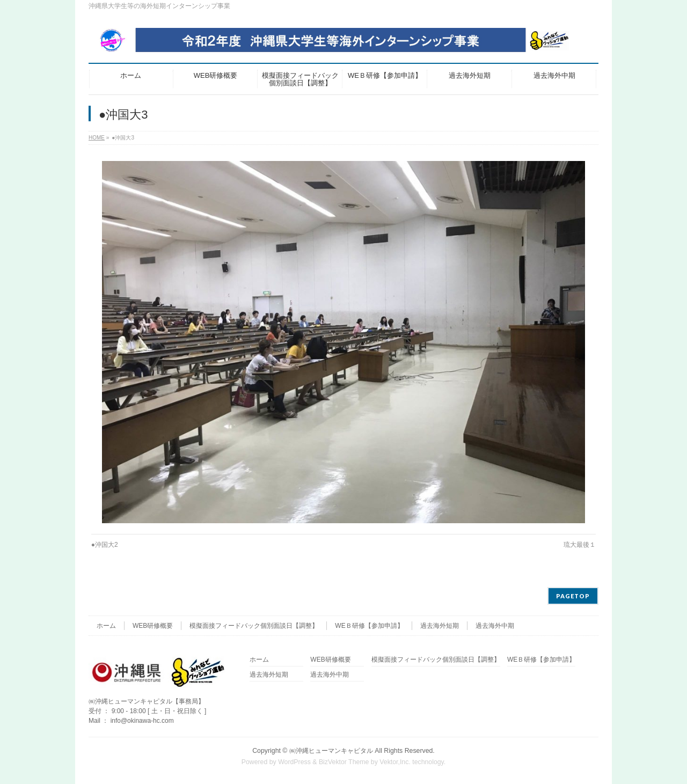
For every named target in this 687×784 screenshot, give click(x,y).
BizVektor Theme (344, 762)
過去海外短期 (440, 626)
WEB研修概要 (153, 626)
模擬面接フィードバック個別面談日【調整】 (254, 626)
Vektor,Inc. (395, 762)
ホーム (106, 626)
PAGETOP (573, 596)
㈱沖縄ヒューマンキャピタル (331, 751)
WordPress (294, 762)
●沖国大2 (105, 545)
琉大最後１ (580, 545)
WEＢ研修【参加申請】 (369, 626)
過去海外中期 (495, 626)
